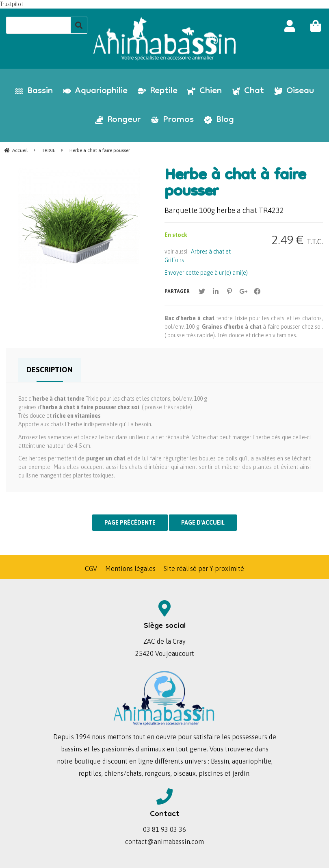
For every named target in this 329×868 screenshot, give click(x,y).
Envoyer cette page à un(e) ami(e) (206, 273)
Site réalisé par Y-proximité (204, 569)
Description (50, 370)
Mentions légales (130, 569)
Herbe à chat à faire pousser (235, 184)
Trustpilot (12, 4)
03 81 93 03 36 (164, 829)
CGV (91, 569)
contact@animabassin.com (164, 842)
